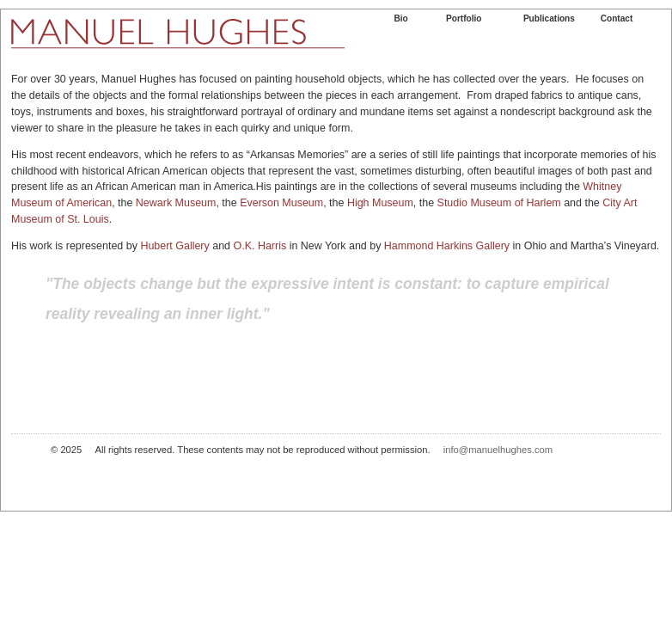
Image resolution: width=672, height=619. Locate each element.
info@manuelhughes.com (498, 450)
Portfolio (464, 18)
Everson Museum (281, 203)
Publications (549, 18)
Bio (400, 18)
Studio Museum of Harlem (499, 203)
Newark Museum (176, 203)
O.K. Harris (260, 246)
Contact (617, 18)
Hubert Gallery (176, 246)
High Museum (380, 203)
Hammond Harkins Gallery (447, 246)
